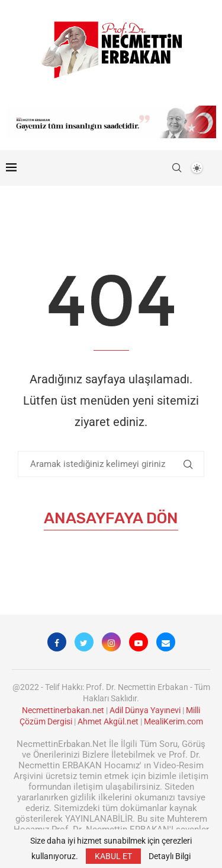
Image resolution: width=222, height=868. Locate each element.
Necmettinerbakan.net (63, 710)
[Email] (166, 642)
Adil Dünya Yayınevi (145, 710)
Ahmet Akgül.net (108, 721)
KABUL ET (113, 856)
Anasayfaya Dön (111, 518)
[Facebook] (57, 642)
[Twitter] (84, 642)
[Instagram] (111, 642)
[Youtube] (139, 642)
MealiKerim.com (173, 721)
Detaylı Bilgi (170, 856)
